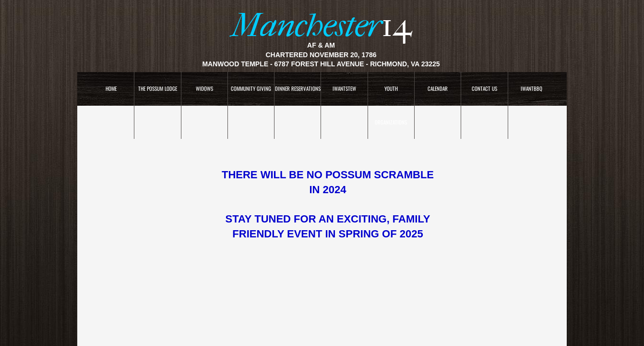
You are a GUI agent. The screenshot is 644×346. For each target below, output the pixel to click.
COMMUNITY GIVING (251, 88)
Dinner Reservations (298, 88)
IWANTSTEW (344, 88)
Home (111, 88)
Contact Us (484, 88)
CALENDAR (438, 88)
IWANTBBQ (531, 88)
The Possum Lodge (158, 88)
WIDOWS (204, 88)
